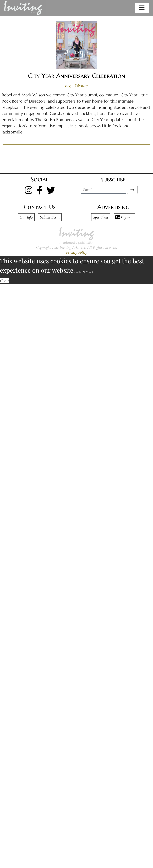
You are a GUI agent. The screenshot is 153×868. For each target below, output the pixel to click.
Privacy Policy (77, 252)
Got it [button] (4, 281)
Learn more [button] (85, 271)
